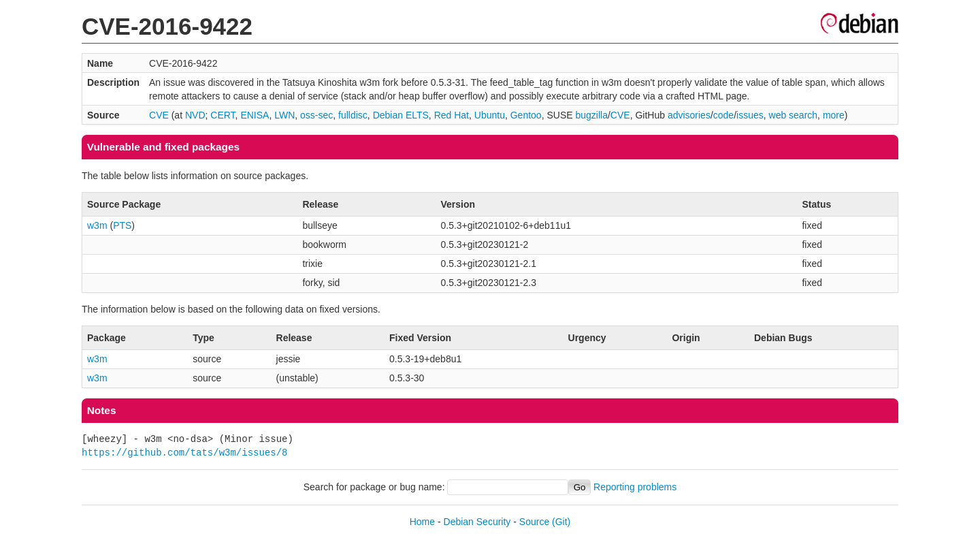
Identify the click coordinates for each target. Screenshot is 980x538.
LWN (284, 115)
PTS (122, 225)
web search (794, 115)
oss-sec (316, 115)
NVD (195, 115)
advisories (689, 115)
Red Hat (452, 115)
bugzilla (591, 115)
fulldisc (353, 115)
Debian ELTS (401, 115)
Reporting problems (635, 487)
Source (534, 522)
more (834, 115)
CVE (159, 115)
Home (422, 522)
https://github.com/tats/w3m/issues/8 (184, 453)
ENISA (255, 115)
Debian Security (477, 522)
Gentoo (526, 115)
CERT (223, 115)
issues (750, 115)
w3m (97, 225)
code (723, 115)
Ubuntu (490, 115)
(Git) (561, 522)
